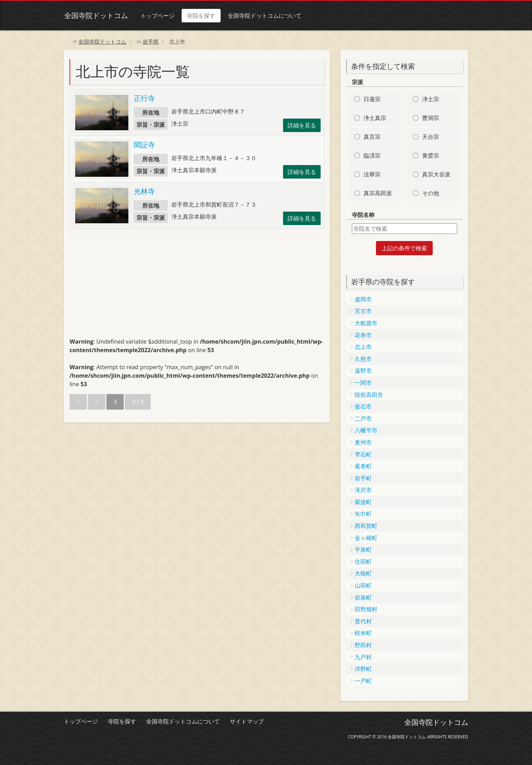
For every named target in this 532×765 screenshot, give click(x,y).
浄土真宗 (375, 118)
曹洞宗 (431, 118)
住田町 (363, 562)
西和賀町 (366, 526)
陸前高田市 (369, 395)
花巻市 (363, 335)
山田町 (363, 585)
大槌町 (363, 573)
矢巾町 (363, 514)
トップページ (157, 16)
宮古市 (363, 311)
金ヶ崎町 (366, 538)
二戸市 (363, 419)
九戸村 (363, 657)
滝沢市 (363, 490)
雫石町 (363, 454)
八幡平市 (366, 430)
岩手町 (363, 478)
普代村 (363, 621)
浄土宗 (431, 99)
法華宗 (372, 174)
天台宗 (431, 137)
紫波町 (363, 502)
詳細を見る (302, 125)
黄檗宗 (431, 155)
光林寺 (144, 191)
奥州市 (363, 442)
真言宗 (372, 137)
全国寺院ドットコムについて (264, 16)
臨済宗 (372, 155)
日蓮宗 (372, 99)
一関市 (363, 383)
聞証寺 (144, 145)
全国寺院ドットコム (96, 15)
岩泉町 (363, 597)
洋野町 (363, 669)
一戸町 (363, 681)
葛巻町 (363, 466)
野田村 (363, 645)
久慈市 (363, 359)
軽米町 (363, 633)
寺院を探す (201, 16)
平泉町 (363, 550)
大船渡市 (366, 323)
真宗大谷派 (436, 174)
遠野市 (363, 371)
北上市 (363, 347)
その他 (431, 193)
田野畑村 (366, 609)
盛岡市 (363, 299)
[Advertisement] (123, 291)
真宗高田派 (378, 193)
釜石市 (363, 406)
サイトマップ (247, 721)
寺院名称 (363, 215)
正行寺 (144, 98)
